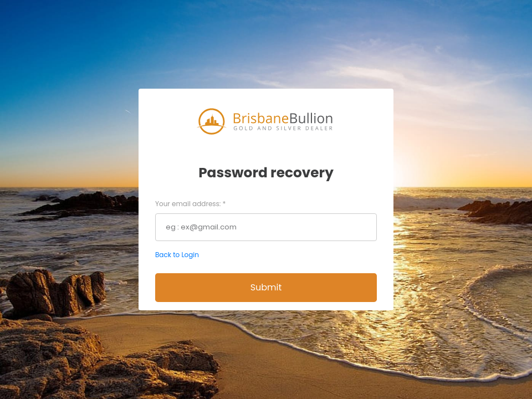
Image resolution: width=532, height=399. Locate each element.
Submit (266, 287)
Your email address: (190, 204)
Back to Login (177, 255)
